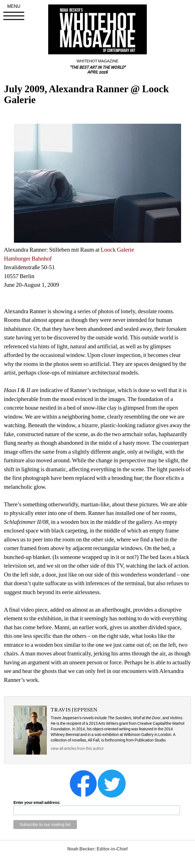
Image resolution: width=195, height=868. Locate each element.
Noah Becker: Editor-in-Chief (98, 849)
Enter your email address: (37, 803)
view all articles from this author (77, 748)
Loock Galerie (118, 250)
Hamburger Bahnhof (28, 259)
